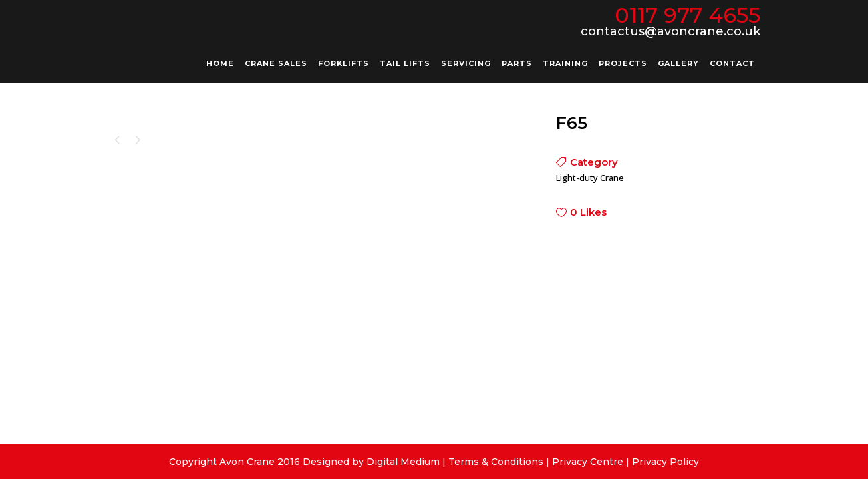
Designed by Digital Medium (371, 462)
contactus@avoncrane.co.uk (670, 31)
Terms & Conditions (496, 462)
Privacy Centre (588, 462)
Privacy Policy (665, 462)
